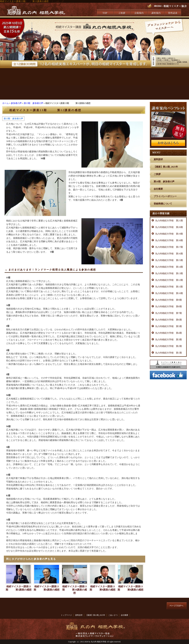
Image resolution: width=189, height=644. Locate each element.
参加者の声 (16, 103)
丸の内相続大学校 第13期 (169, 273)
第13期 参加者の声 (33, 103)
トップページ (66, 615)
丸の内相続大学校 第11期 (169, 287)
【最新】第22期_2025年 (166, 167)
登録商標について (163, 204)
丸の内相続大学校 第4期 (168, 333)
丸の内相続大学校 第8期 (168, 306)
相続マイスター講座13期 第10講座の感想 (75, 590)
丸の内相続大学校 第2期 (168, 346)
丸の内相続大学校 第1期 (168, 353)
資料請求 (158, 159)
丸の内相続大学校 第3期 (168, 340)
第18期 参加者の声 (164, 182)
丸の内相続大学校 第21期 (169, 221)
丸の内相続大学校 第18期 (169, 240)
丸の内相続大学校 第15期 (169, 260)
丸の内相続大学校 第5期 (168, 326)
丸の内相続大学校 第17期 (169, 247)
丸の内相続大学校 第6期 (168, 320)
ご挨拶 (157, 174)
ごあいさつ (113, 615)
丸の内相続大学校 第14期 (169, 267)
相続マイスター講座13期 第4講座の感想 (47, 588)
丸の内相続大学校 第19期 (169, 234)
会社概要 (158, 189)
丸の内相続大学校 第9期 (168, 300)
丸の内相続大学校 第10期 (169, 293)
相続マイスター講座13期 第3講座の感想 (19, 588)
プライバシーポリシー (165, 196)
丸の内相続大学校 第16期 (169, 254)
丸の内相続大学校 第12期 (169, 280)
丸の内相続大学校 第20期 (169, 227)
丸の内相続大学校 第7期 (168, 313)
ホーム (6, 103)
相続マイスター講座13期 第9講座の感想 (102, 588)
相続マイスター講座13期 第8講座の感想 (130, 588)
